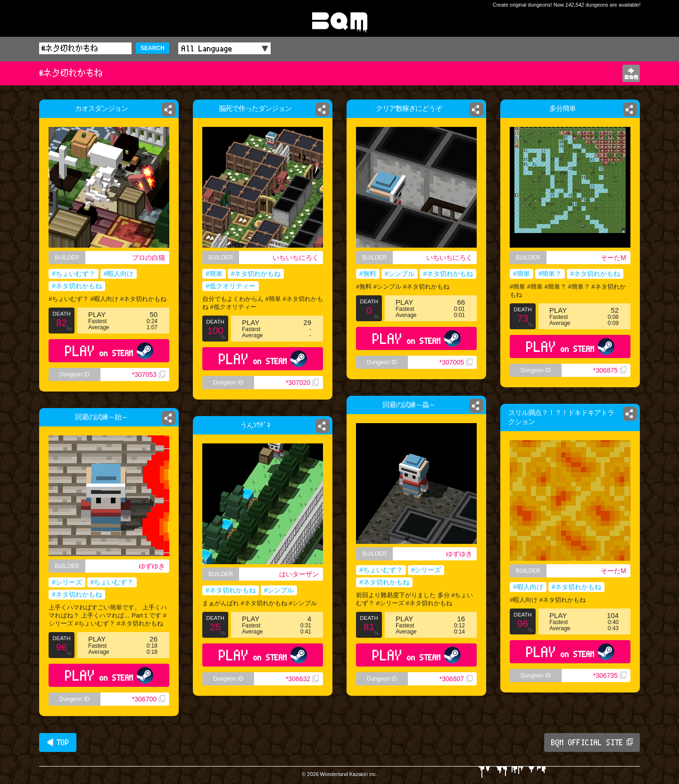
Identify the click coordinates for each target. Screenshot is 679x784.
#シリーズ (427, 571)
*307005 (456, 362)
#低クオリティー (231, 286)
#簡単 (214, 274)
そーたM (613, 258)
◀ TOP (58, 742)
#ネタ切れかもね (77, 286)
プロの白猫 (149, 258)
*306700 (149, 699)
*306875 (610, 370)
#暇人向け (119, 274)
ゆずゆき (463, 554)
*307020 (302, 383)
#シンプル (400, 274)
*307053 (149, 375)
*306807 (460, 690)
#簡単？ (550, 274)
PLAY (109, 351)
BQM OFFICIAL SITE (592, 742)
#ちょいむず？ (74, 274)
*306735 (610, 676)
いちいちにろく (296, 258)
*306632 (305, 686)
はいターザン (301, 575)
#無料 (368, 274)
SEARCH (153, 48)
